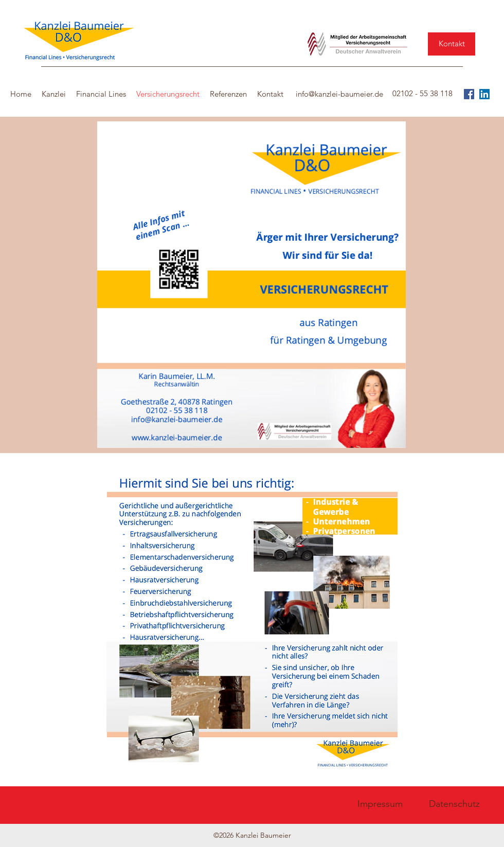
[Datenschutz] (454, 804)
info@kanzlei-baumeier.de (339, 94)
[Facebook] (469, 94)
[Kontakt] (452, 44)
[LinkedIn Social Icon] (484, 94)
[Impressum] (380, 804)
